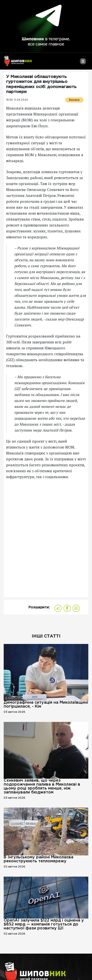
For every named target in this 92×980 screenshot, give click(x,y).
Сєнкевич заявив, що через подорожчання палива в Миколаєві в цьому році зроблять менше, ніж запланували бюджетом (42, 786)
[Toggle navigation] (83, 63)
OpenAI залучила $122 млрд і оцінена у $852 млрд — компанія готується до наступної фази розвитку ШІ (44, 924)
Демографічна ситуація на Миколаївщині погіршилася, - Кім (46, 705)
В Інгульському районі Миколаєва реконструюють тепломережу (39, 859)
